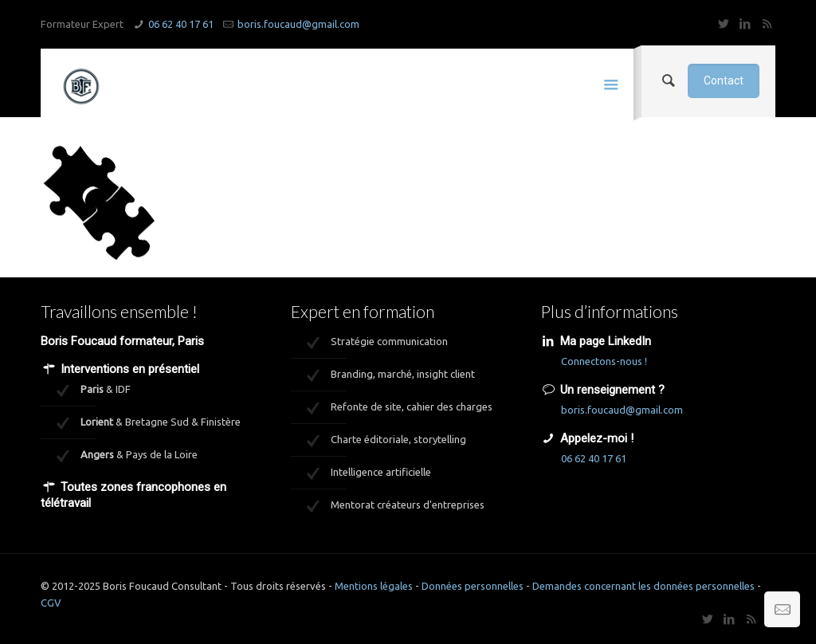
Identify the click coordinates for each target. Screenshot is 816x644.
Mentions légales (374, 586)
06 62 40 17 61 (181, 24)
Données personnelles (473, 586)
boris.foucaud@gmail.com (298, 24)
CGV (51, 603)
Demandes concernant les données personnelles (643, 586)
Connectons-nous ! (604, 361)
